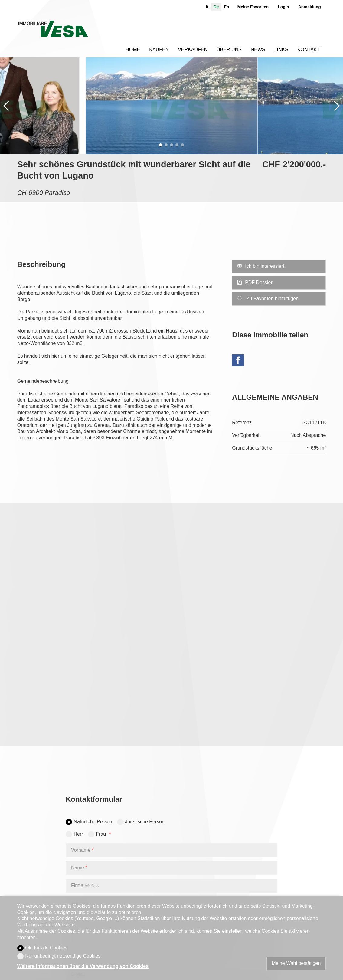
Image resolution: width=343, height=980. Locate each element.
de (216, 7)
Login (284, 7)
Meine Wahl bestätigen (296, 963)
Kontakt (309, 49)
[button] (6, 106)
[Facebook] (238, 361)
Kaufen (159, 49)
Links (281, 49)
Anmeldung (310, 7)
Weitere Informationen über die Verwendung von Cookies (83, 966)
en (226, 7)
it (207, 7)
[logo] (53, 29)
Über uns (229, 49)
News (258, 49)
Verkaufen (193, 49)
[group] (172, 106)
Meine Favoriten (253, 7)
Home (133, 49)
